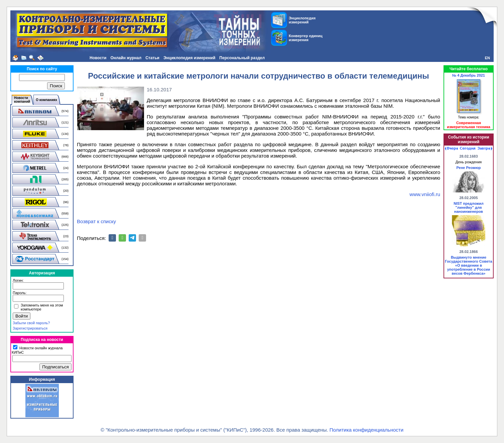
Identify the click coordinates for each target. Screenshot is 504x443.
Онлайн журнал (126, 58)
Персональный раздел (242, 58)
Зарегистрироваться (30, 328)
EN (487, 58)
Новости (98, 58)
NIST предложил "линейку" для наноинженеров (469, 207)
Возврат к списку (96, 221)
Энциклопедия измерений (189, 58)
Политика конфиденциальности (366, 430)
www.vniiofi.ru (425, 194)
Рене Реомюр (468, 168)
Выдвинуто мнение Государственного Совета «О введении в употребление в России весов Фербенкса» (468, 265)
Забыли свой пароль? (31, 323)
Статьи (152, 58)
